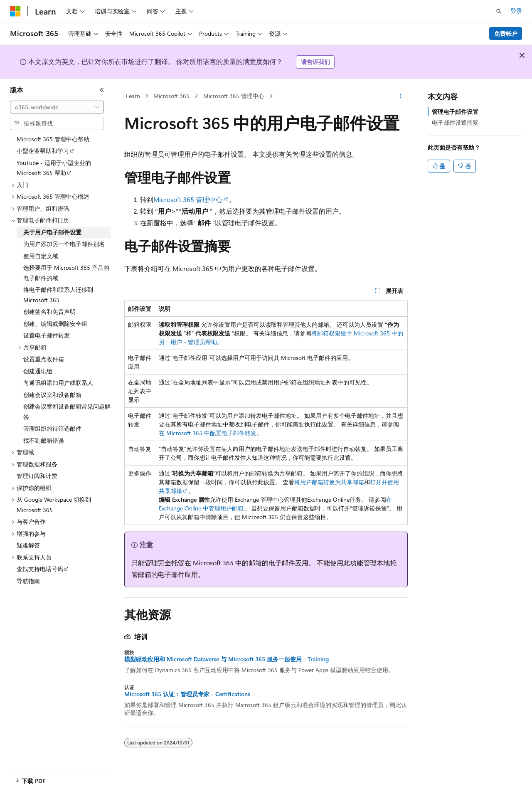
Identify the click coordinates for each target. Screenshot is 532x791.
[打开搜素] (499, 11)
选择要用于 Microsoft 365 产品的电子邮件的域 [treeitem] (66, 273)
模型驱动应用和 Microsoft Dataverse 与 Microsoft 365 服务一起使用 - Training (227, 659)
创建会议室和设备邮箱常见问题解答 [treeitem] (67, 412)
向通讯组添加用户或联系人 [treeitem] (58, 383)
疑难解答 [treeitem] (28, 545)
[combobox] (57, 107)
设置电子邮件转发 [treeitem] (47, 335)
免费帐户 (506, 33)
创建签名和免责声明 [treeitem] (49, 312)
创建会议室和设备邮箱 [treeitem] (52, 395)
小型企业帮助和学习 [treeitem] (43, 151)
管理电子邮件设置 (455, 112)
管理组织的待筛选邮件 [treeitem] (52, 428)
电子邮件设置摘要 (455, 122)
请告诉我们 (315, 62)
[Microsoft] (15, 11)
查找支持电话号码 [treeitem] (40, 569)
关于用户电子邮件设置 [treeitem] (52, 232)
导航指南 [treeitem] (28, 581)
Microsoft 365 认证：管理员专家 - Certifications (187, 694)
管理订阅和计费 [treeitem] (37, 476)
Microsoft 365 (171, 96)
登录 (516, 11)
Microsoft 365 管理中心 (234, 96)
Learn (133, 96)
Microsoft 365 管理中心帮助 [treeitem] (53, 139)
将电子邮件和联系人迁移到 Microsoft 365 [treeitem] (58, 295)
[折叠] (102, 90)
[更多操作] (400, 96)
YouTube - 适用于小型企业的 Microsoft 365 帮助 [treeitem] (54, 168)
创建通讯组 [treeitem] (38, 371)
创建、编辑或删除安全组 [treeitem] (55, 324)
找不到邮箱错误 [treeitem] (44, 440)
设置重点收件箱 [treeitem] (44, 359)
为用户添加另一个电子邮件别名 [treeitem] (64, 244)
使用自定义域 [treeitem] (41, 256)
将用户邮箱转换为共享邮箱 (329, 482)
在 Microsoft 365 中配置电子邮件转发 (208, 433)
